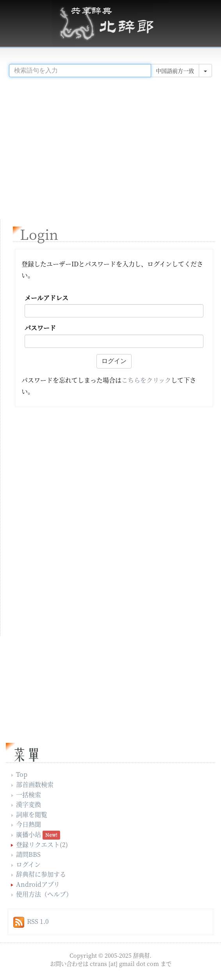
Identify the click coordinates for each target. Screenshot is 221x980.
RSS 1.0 (38, 921)
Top (22, 774)
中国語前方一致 (175, 71)
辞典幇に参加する (41, 874)
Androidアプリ (38, 884)
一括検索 (29, 795)
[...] (80, 71)
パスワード (40, 328)
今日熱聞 (29, 824)
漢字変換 (29, 804)
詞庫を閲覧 (32, 814)
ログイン (28, 864)
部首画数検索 (35, 784)
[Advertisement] (110, 145)
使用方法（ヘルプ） (44, 894)
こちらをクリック (146, 380)
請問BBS (28, 854)
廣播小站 (29, 834)
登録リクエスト (38, 844)
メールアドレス (46, 298)
